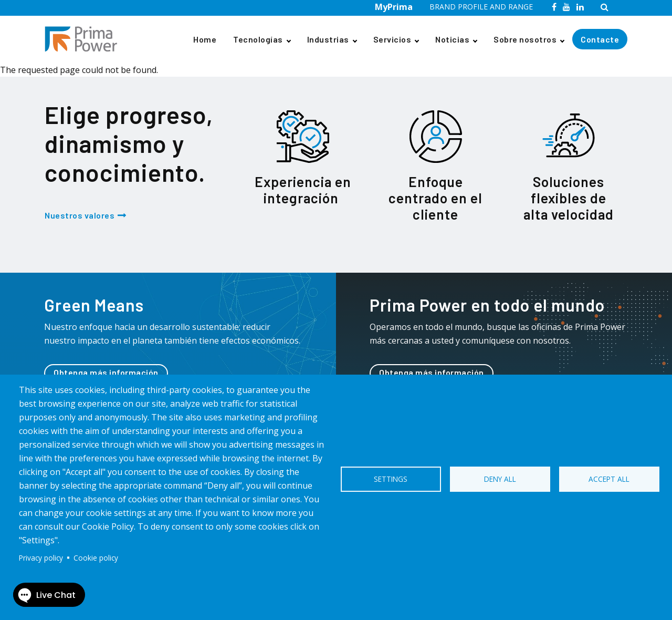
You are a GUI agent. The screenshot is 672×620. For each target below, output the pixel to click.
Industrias (328, 39)
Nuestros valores (80, 215)
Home (205, 39)
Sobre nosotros (525, 39)
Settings (391, 479)
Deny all (500, 479)
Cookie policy (96, 558)
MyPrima (394, 7)
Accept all (609, 479)
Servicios (392, 39)
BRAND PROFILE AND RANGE (481, 7)
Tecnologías (258, 39)
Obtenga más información (106, 372)
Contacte (600, 39)
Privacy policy (41, 558)
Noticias (452, 39)
